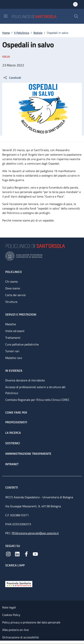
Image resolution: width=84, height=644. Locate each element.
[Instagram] (8, 554)
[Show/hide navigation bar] (6, 16)
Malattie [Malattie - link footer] (11, 324)
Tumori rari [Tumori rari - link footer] (12, 351)
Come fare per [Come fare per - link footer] (16, 412)
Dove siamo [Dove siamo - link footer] (13, 288)
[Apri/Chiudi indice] (2, 642)
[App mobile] (8, 573)
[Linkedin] (17, 554)
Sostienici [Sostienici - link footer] (13, 443)
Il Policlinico (22, 33)
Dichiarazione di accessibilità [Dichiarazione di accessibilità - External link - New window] (20, 637)
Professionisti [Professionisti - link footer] (16, 422)
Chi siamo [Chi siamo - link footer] (11, 282)
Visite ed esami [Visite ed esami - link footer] (15, 331)
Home (6, 33)
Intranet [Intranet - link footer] (12, 464)
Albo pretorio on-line (16, 630)
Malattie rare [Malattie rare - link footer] (14, 358)
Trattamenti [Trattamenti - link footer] (13, 338)
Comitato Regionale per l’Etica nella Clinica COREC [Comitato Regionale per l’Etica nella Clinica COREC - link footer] (37, 400)
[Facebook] (26, 554)
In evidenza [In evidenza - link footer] (14, 371)
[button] (76, 16)
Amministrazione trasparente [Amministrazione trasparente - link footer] (28, 454)
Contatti (12, 487)
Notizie (38, 33)
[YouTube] (35, 554)
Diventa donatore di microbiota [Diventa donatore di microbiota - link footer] (25, 380)
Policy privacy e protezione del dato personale (31, 622)
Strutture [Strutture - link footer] (11, 302)
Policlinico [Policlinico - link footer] (14, 272)
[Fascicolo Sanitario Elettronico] (19, 584)
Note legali (9, 607)
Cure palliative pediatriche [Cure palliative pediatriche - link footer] (22, 344)
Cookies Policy (11, 615)
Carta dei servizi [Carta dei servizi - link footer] (16, 295)
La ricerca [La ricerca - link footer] (13, 433)
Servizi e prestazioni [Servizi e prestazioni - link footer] (21, 314)
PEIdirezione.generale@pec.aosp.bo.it (35, 533)
